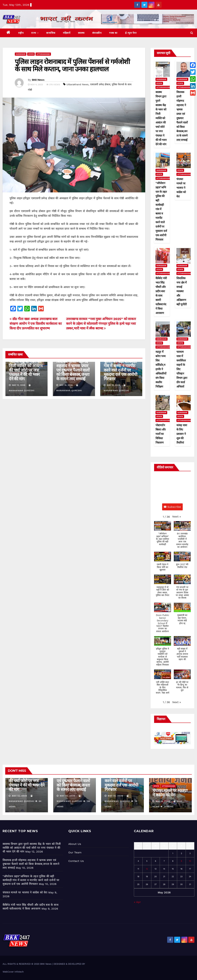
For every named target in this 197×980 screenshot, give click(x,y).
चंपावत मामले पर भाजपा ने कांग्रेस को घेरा (181, 188)
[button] (192, 33)
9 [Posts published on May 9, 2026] (181, 861)
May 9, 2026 (163, 801)
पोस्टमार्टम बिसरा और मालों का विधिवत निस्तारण (161, 434)
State (31, 54)
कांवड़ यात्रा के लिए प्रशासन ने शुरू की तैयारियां (182, 434)
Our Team (75, 852)
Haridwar (21, 54)
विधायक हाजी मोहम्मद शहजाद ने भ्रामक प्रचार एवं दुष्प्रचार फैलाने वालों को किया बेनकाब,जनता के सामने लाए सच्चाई (73, 370)
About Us (75, 844)
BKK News (38, 80)
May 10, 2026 (67, 796)
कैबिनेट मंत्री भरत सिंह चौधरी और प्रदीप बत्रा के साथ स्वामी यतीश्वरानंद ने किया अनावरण (161, 296)
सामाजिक (51, 33)
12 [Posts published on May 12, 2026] (147, 869)
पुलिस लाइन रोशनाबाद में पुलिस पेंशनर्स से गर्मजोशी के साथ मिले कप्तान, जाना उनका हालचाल (72, 65)
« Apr (137, 902)
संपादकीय (97, 33)
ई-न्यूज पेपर (131, 33)
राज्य (35, 33)
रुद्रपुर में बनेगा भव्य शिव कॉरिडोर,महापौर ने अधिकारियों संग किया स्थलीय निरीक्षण (161, 369)
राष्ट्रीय (21, 33)
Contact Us (76, 861)
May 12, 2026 (20, 796)
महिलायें (67, 33)
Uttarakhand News (78, 84)
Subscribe (172, 507)
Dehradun (162, 339)
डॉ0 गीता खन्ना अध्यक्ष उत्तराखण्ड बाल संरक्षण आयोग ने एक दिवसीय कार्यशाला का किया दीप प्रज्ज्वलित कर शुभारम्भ (36, 324)
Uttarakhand (43, 54)
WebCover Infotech (13, 972)
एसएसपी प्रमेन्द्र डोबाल (100, 84)
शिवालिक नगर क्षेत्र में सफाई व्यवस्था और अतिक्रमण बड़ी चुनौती (182, 291)
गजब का (113, 33)
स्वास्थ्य (81, 33)
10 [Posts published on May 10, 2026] (190, 861)
